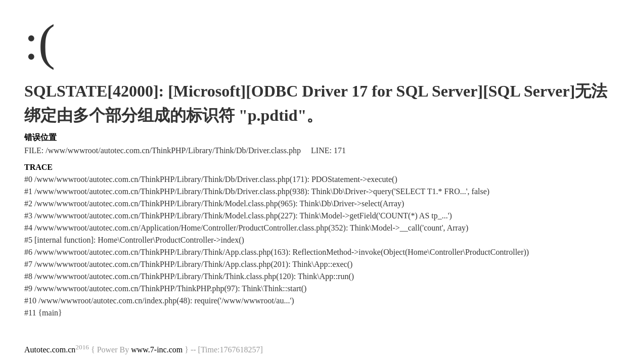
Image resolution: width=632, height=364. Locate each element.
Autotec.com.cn (50, 350)
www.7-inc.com (157, 350)
